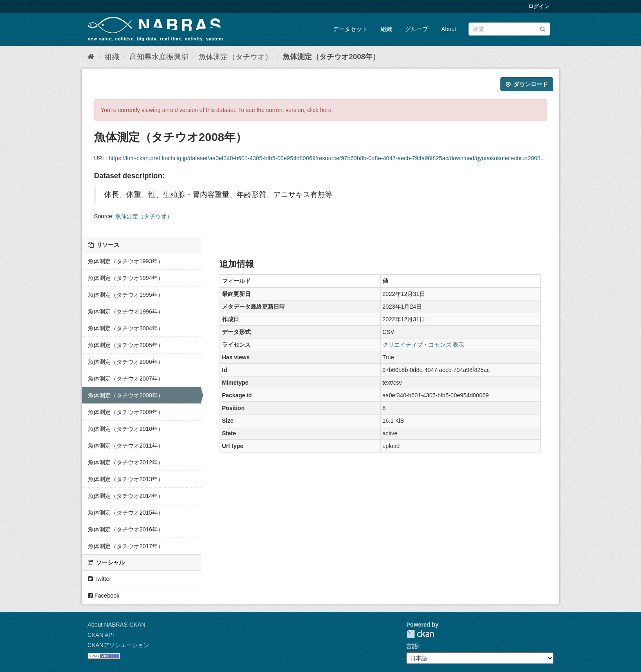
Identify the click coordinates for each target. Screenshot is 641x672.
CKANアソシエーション (118, 645)
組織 (386, 29)
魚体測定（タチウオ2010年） (126, 429)
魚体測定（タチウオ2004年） (126, 328)
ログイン (539, 6)
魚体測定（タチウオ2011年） (126, 446)
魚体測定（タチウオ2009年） (126, 412)
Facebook (104, 596)
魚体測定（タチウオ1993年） (126, 261)
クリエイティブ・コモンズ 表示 (424, 345)
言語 (412, 646)
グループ (417, 29)
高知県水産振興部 (159, 57)
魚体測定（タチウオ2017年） (126, 546)
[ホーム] (91, 57)
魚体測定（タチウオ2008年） (331, 57)
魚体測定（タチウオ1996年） (126, 311)
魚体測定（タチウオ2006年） (126, 362)
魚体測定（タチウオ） (235, 57)
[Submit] (543, 28)
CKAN (420, 634)
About (449, 29)
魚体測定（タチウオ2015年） (126, 513)
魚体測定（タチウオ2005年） (126, 345)
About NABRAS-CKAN (117, 625)
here (326, 110)
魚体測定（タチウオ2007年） (126, 379)
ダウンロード (527, 84)
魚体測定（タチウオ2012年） (126, 462)
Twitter (100, 579)
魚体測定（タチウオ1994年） (126, 278)
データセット (350, 29)
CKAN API (101, 635)
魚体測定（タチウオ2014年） (126, 496)
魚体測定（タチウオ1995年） (126, 295)
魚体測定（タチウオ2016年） (126, 529)
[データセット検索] (509, 29)
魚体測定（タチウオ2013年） (126, 479)
